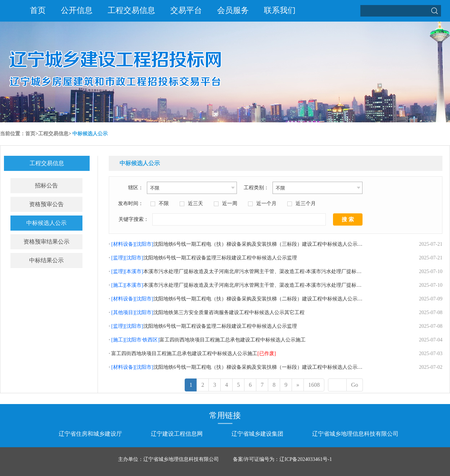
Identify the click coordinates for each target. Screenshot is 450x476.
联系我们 (280, 10)
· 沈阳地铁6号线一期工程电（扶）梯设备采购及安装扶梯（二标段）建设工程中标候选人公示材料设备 (243, 299)
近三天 (195, 203)
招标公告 (46, 185)
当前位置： (13, 134)
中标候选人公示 (90, 134)
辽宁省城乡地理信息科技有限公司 (355, 434)
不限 (164, 203)
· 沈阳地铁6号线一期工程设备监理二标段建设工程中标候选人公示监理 (203, 326)
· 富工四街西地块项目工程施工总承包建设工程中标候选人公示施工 (207, 340)
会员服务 (233, 10)
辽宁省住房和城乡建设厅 (90, 434)
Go (355, 385)
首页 (38, 10)
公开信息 (77, 10)
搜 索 (348, 219)
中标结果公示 (46, 260)
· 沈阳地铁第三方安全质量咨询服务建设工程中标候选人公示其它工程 (207, 312)
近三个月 (306, 203)
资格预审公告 (46, 204)
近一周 (230, 203)
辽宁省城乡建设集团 (257, 434)
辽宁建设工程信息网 (177, 434)
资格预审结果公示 (46, 242)
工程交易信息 (131, 10)
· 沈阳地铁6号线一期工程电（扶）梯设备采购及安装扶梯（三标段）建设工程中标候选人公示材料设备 (243, 244)
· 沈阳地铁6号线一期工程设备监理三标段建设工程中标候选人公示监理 (203, 258)
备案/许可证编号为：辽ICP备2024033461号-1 (282, 459)
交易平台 (186, 10)
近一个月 (266, 203)
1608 (314, 385)
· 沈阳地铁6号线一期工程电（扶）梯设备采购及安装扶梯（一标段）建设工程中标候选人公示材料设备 (243, 367)
